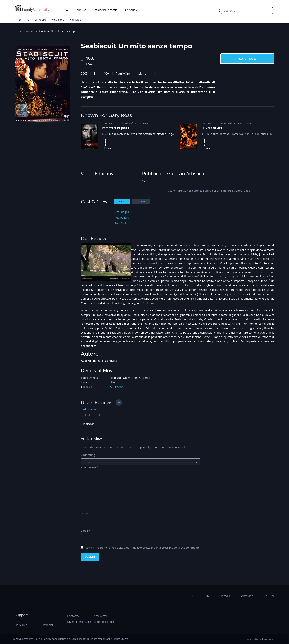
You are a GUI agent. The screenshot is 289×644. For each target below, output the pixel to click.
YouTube (75, 20)
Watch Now (247, 59)
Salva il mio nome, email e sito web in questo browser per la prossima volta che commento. (143, 548)
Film (65, 10)
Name (86, 513)
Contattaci (74, 616)
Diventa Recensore (79, 622)
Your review (89, 467)
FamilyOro (123, 74)
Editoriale (132, 10)
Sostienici (47, 625)
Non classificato (129, 124)
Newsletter (100, 616)
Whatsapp (58, 20)
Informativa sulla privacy (260, 639)
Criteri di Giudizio (105, 622)
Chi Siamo (21, 625)
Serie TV (80, 10)
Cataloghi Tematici (105, 10)
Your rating (88, 455)
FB (19, 20)
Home (18, 31)
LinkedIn (40, 20)
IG (28, 20)
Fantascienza (244, 124)
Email (85, 531)
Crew (141, 201)
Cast (122, 201)
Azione (30, 31)
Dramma (143, 124)
